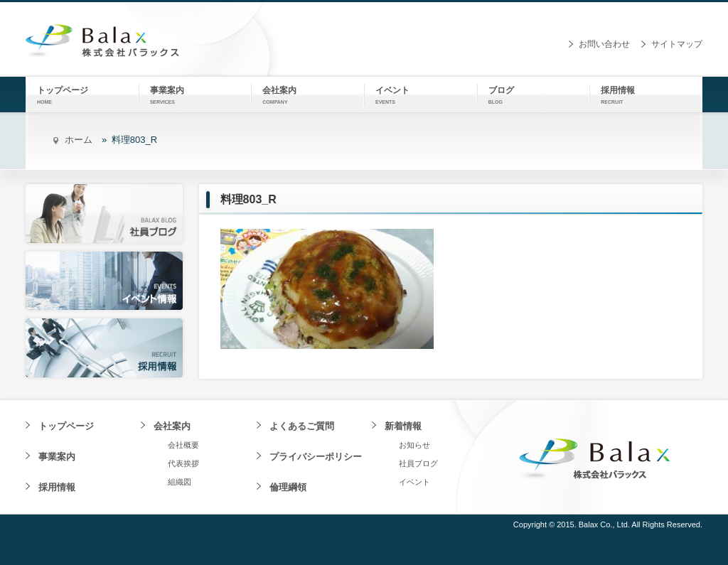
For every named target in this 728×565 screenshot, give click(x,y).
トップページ (66, 426)
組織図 (180, 482)
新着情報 (403, 426)
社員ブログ (418, 463)
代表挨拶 (183, 463)
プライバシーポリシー (316, 457)
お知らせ (414, 445)
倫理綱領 (288, 487)
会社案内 (172, 426)
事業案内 (57, 457)
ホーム (79, 140)
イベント (414, 482)
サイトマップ (677, 44)
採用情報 (57, 487)
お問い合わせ (604, 44)
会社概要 (183, 445)
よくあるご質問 (302, 426)
